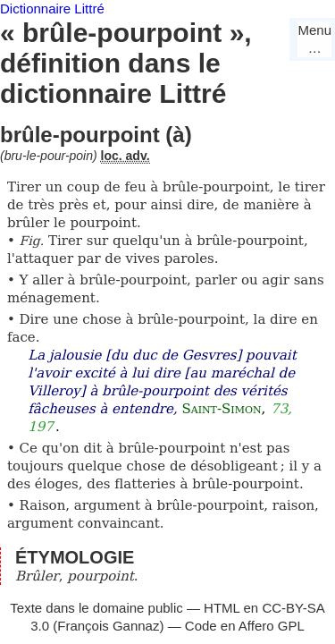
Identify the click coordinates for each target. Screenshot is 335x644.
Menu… (314, 39)
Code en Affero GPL (245, 626)
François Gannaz (108, 626)
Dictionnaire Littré (52, 8)
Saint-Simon (221, 409)
